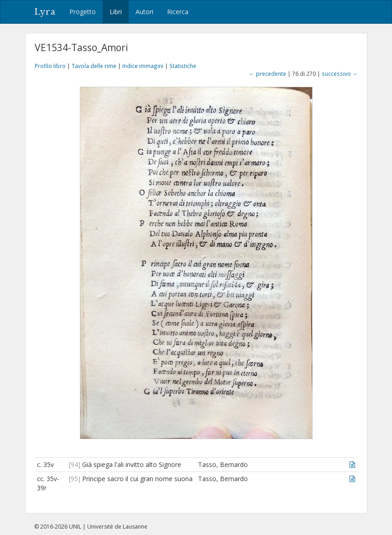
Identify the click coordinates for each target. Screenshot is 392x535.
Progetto (83, 12)
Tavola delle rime (94, 66)
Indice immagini (143, 66)
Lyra (45, 12)
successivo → (340, 73)
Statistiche (183, 66)
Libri (116, 12)
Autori (144, 12)
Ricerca (178, 12)
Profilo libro (50, 66)
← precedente (268, 73)
